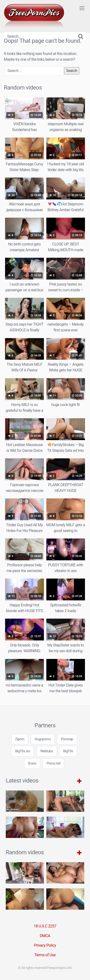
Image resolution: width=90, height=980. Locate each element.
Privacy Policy (45, 945)
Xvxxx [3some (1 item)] (32, 763)
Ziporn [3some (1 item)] (20, 739)
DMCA (45, 936)
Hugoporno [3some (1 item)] (43, 739)
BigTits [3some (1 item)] (68, 751)
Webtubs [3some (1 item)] (47, 751)
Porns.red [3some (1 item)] (53, 763)
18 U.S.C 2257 (45, 926)
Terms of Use (45, 955)
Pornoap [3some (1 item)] (67, 739)
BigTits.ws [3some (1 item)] (23, 751)
